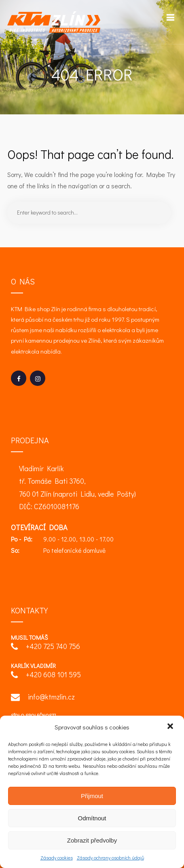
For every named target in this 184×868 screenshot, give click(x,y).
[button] (171, 727)
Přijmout (92, 796)
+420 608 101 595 (46, 675)
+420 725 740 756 (45, 647)
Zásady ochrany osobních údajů (110, 857)
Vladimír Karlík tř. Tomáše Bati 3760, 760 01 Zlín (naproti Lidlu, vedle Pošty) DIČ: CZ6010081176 (77, 488)
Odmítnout (92, 818)
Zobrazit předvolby (92, 840)
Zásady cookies (57, 857)
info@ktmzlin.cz (43, 698)
